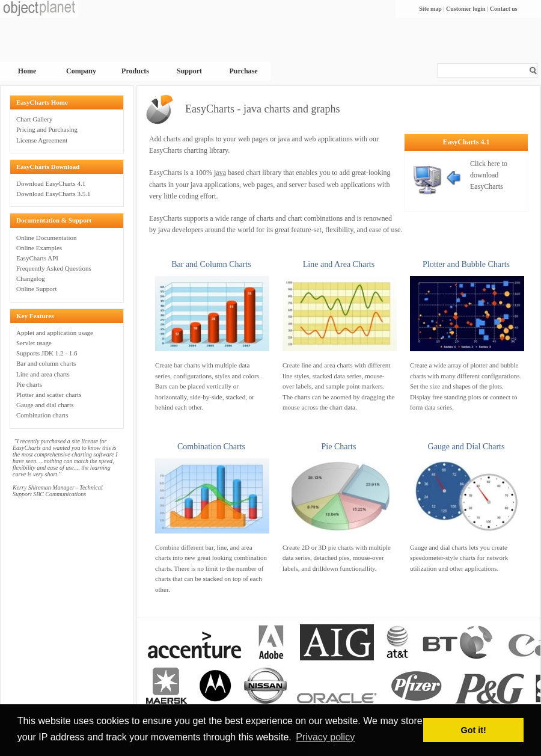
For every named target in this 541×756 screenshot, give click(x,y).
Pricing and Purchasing (47, 129)
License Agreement (42, 140)
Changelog (31, 278)
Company (81, 71)
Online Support (37, 289)
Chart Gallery (34, 119)
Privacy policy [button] (325, 737)
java (220, 173)
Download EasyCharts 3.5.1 (53, 194)
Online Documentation (47, 238)
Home (27, 71)
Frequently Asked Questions (54, 268)
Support (189, 71)
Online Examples (39, 248)
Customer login (466, 9)
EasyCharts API (37, 258)
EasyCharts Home (42, 102)
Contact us (504, 9)
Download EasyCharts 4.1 (51, 183)
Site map (430, 9)
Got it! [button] (474, 730)
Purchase (243, 71)
